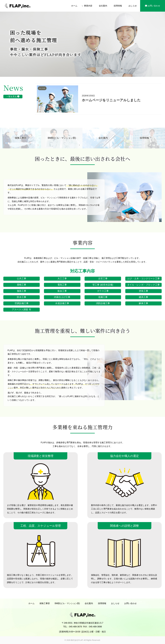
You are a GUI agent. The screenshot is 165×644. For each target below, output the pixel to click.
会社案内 (103, 6)
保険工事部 (45, 605)
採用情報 (118, 6)
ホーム (74, 6)
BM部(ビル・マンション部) (67, 605)
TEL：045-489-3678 (73, 632)
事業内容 (88, 6)
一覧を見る (13, 97)
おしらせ (133, 6)
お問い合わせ (152, 6)
